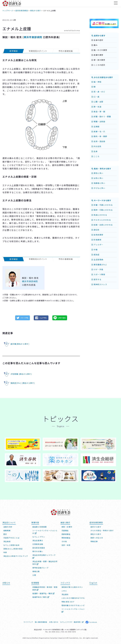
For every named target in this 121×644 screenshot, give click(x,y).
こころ (95, 156)
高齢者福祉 (66, 534)
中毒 (95, 250)
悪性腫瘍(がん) (99, 265)
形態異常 (96, 240)
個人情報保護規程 (41, 622)
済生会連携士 (38, 540)
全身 (95, 151)
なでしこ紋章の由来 (11, 545)
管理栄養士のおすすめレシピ (73, 605)
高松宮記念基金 (39, 548)
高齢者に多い (98, 183)
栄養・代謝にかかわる (102, 205)
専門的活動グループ (40, 568)
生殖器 (95, 126)
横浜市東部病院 (33, 37)
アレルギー (97, 245)
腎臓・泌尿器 (98, 121)
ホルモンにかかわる (101, 220)
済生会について (9, 522)
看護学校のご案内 (41, 597)
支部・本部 (66, 545)
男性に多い (97, 173)
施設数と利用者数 (40, 527)
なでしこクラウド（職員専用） (72, 622)
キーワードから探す (101, 200)
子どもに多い (98, 188)
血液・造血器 (98, 141)
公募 (34, 575)
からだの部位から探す (102, 77)
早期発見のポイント (38, 51)
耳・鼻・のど (98, 92)
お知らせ (6, 583)
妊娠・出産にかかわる (102, 225)
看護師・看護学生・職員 (44, 593)
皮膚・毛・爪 (98, 131)
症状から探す (98, 36)
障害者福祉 (66, 538)
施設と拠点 (65, 522)
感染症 (95, 255)
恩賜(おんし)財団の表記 (13, 549)
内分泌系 (96, 146)
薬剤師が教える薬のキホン (72, 587)
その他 (64, 541)
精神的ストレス (99, 284)
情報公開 (36, 571)
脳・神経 (96, 82)
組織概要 (7, 530)
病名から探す (96, 534)
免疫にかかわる (99, 215)
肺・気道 (96, 107)
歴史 (5, 534)
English (93, 583)
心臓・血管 (97, 102)
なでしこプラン (39, 537)
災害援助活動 (38, 544)
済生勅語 (7, 541)
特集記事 (94, 541)
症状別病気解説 (96, 522)
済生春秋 (65, 594)
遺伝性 (95, 230)
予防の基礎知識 (66, 51)
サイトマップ (28, 622)
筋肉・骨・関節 (99, 136)
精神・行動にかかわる (102, 210)
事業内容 (35, 522)
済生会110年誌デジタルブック (16, 556)
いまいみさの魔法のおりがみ (73, 598)
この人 (64, 591)
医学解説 (14, 51)
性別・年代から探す (101, 169)
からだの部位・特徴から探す (102, 530)
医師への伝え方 (97, 538)
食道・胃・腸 (98, 112)
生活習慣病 (97, 260)
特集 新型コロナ (68, 602)
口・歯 (95, 97)
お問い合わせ (54, 622)
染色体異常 (97, 235)
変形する (96, 279)
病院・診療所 (67, 527)
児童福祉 (65, 530)
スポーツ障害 (98, 274)
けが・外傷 (97, 269)
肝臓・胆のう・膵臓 (101, 117)
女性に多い (97, 178)
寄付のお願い (38, 551)
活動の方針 (8, 527)
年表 (5, 552)
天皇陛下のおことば (11, 538)
